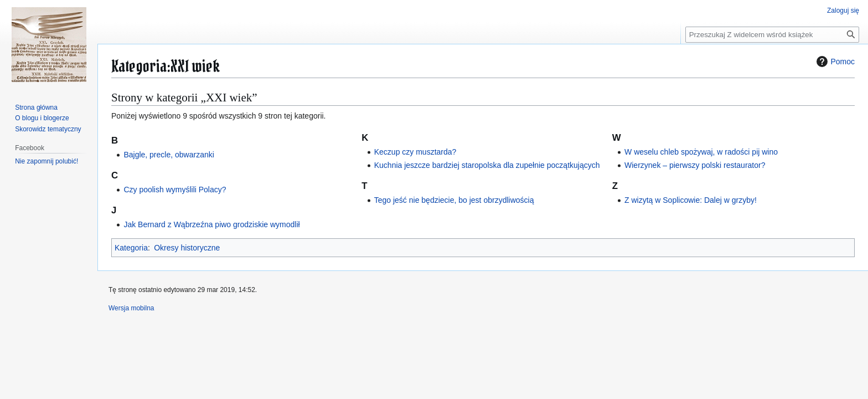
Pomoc (834, 62)
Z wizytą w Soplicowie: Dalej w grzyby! (691, 200)
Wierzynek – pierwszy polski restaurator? (695, 165)
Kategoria (131, 248)
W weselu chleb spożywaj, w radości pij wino (701, 152)
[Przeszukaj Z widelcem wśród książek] (772, 35)
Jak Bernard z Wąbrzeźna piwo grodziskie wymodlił (211, 224)
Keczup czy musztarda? (415, 152)
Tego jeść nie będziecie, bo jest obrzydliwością (454, 200)
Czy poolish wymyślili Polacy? (175, 190)
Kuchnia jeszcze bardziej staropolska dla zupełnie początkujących (487, 165)
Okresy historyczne (187, 248)
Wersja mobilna (131, 308)
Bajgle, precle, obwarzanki (169, 155)
